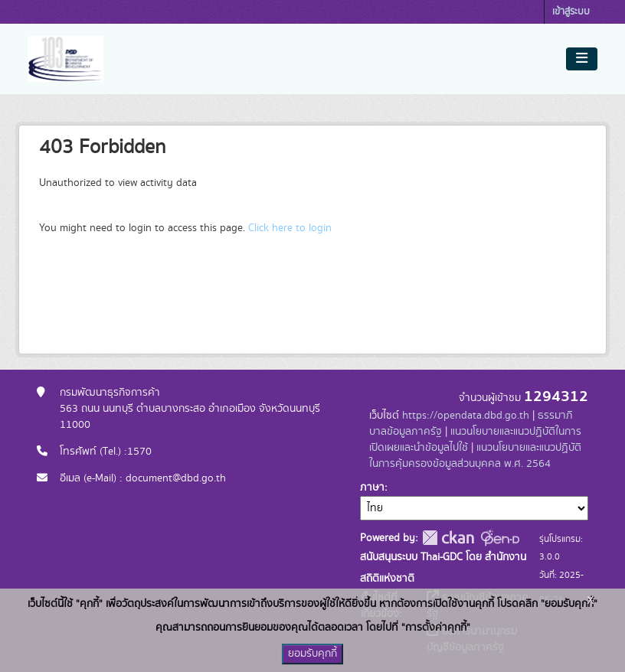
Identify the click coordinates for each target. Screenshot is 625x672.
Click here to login (290, 228)
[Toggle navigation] (582, 59)
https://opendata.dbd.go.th (466, 416)
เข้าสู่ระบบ (571, 12)
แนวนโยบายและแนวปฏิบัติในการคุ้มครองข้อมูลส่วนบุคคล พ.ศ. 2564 (475, 456)
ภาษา (372, 488)
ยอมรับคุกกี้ (312, 654)
